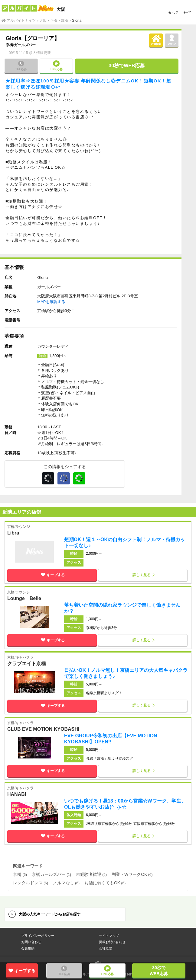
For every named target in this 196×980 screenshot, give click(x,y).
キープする (52, 575)
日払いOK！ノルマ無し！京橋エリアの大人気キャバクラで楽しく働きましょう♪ (126, 673)
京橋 (9, 45)
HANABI (17, 794)
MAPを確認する (51, 302)
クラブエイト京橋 (27, 664)
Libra (13, 533)
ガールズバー (25, 45)
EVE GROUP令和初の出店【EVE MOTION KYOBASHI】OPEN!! (111, 739)
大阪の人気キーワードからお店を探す (50, 914)
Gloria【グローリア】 (33, 38)
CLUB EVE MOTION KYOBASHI (43, 729)
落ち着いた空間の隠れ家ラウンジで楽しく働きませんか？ (122, 608)
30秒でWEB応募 (127, 66)
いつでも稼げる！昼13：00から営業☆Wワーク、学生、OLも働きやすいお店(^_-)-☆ (125, 804)
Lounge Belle (24, 599)
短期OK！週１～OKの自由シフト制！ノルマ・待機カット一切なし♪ (125, 543)
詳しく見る (142, 575)
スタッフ (172, 40)
